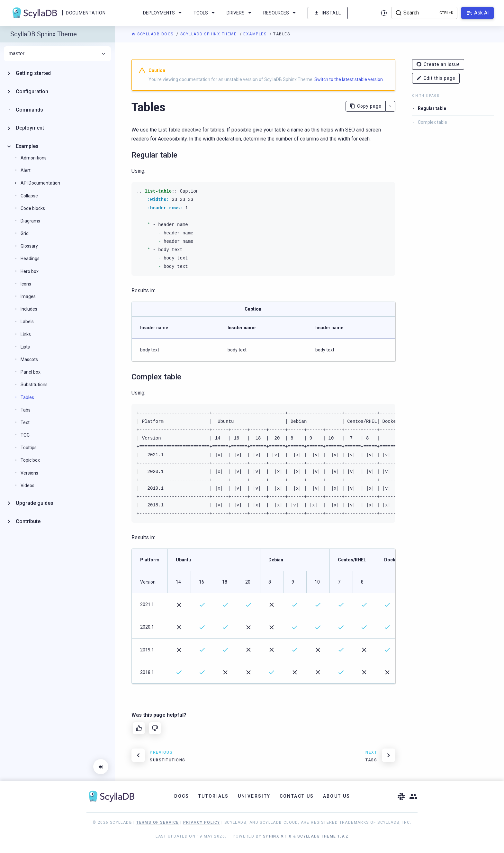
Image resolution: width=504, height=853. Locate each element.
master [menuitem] (57, 54)
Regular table (432, 108)
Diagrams (30, 221)
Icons (26, 284)
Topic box (30, 460)
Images (28, 296)
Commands (29, 110)
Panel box (31, 372)
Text (25, 422)
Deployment (30, 128)
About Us (337, 796)
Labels (27, 322)
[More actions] (390, 106)
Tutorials (214, 796)
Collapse (29, 196)
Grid (25, 233)
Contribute (28, 521)
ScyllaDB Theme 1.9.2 (323, 836)
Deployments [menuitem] (163, 13)
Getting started (33, 73)
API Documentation (40, 183)
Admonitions (34, 158)
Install (328, 13)
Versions (29, 473)
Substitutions (34, 385)
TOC (25, 435)
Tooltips (29, 448)
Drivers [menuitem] (240, 13)
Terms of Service (157, 822)
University (254, 796)
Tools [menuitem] (205, 13)
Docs (182, 796)
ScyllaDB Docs (153, 34)
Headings (30, 259)
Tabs (26, 410)
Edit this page (436, 78)
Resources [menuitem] (281, 13)
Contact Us (297, 796)
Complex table (432, 122)
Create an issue (438, 64)
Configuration (32, 91)
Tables (27, 397)
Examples (256, 34)
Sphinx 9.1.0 (277, 836)
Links (26, 334)
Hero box (30, 271)
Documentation (86, 13)
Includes (29, 309)
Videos (27, 485)
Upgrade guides (35, 503)
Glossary (29, 246)
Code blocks (33, 208)
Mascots (29, 359)
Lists (25, 347)
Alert (26, 170)
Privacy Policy (202, 822)
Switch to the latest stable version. (349, 79)
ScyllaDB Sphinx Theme (209, 34)
